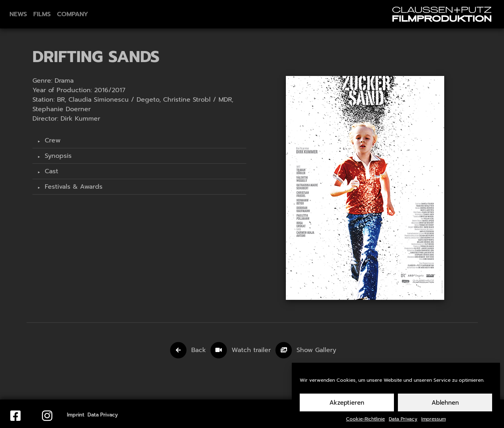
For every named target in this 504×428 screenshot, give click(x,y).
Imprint (76, 415)
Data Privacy (403, 422)
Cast (50, 171)
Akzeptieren (347, 405)
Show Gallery (316, 350)
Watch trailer (252, 350)
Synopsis (57, 156)
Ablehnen (445, 405)
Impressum (434, 422)
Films (42, 14)
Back (199, 350)
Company (73, 14)
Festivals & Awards (72, 187)
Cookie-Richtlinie (365, 422)
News (18, 14)
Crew (51, 140)
